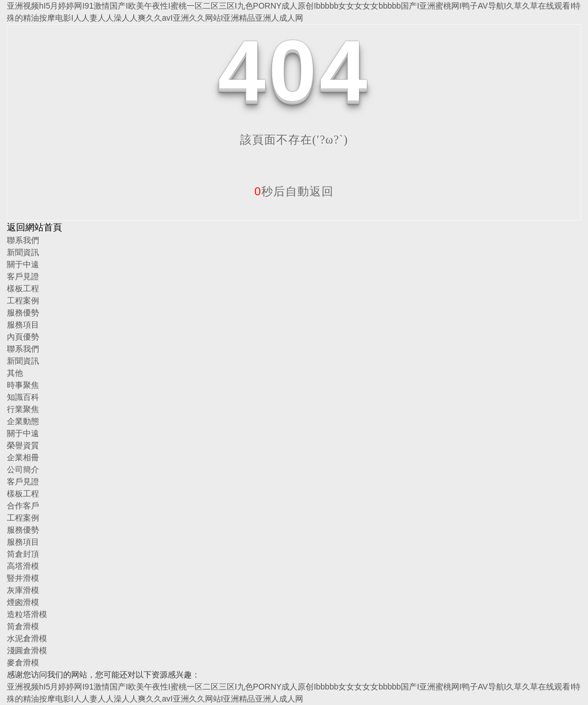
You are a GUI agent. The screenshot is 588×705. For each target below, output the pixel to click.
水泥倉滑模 (27, 638)
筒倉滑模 (23, 626)
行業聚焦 (23, 409)
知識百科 (23, 397)
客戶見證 (23, 276)
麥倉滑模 (23, 662)
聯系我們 (23, 240)
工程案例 (23, 301)
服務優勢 (23, 313)
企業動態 (23, 421)
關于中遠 (23, 264)
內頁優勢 (23, 337)
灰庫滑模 (23, 590)
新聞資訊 (23, 252)
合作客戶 (23, 506)
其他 (15, 373)
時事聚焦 (23, 385)
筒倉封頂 (23, 554)
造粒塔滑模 (27, 614)
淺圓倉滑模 (27, 650)
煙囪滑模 (23, 602)
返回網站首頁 (34, 227)
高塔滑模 (23, 566)
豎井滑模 (23, 578)
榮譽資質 (23, 445)
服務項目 (23, 325)
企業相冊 (23, 457)
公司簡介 (23, 469)
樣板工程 (23, 288)
